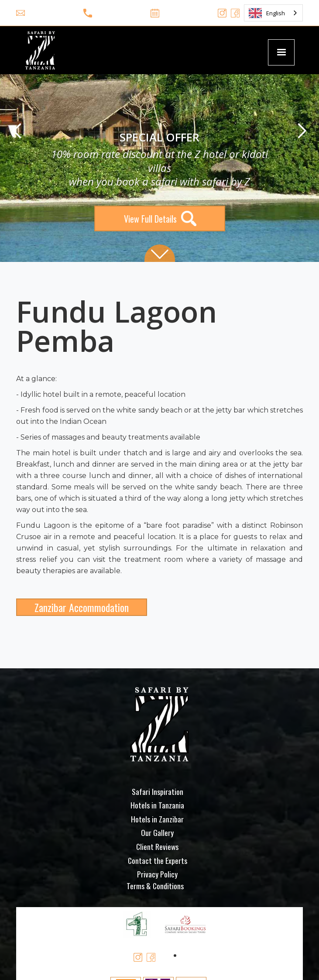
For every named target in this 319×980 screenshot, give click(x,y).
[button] (281, 52)
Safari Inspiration (158, 791)
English (267, 13)
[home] (38, 50)
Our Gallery (157, 832)
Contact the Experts (158, 860)
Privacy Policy (157, 874)
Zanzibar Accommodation (82, 607)
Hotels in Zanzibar (157, 819)
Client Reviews (157, 846)
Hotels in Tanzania (157, 805)
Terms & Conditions (155, 886)
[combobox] (273, 13)
